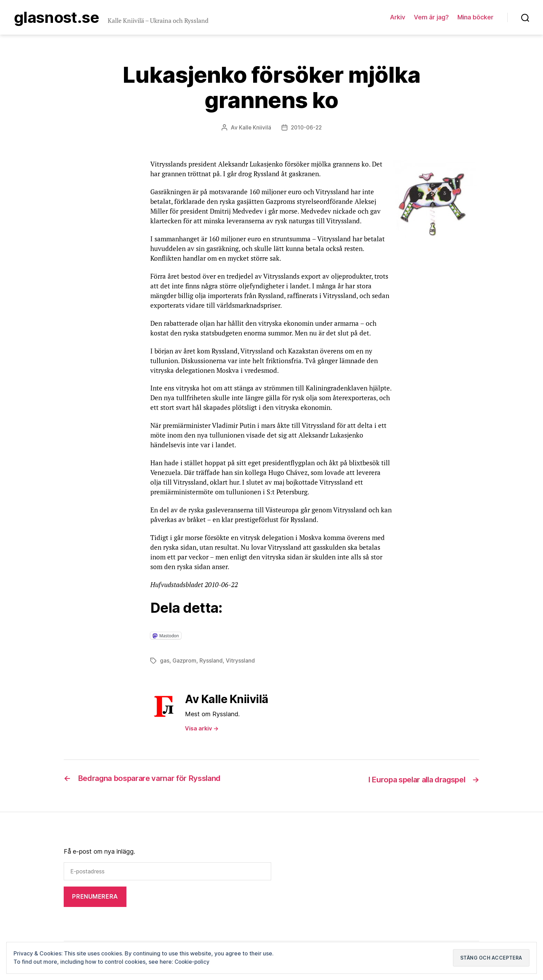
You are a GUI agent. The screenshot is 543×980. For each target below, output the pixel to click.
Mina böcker (475, 18)
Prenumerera (95, 897)
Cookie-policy (193, 962)
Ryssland (211, 662)
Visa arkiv (202, 729)
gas (165, 662)
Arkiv (398, 18)
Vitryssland (241, 662)
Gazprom (185, 662)
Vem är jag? (431, 18)
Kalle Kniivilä (254, 129)
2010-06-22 (306, 129)
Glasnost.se (60, 18)
